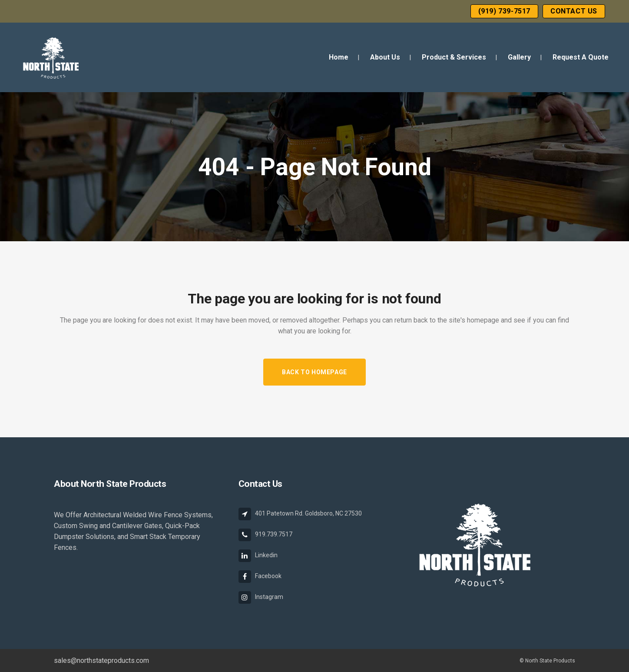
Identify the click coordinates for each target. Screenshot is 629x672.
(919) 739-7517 (504, 11)
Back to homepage (314, 372)
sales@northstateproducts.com (101, 660)
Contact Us (574, 11)
